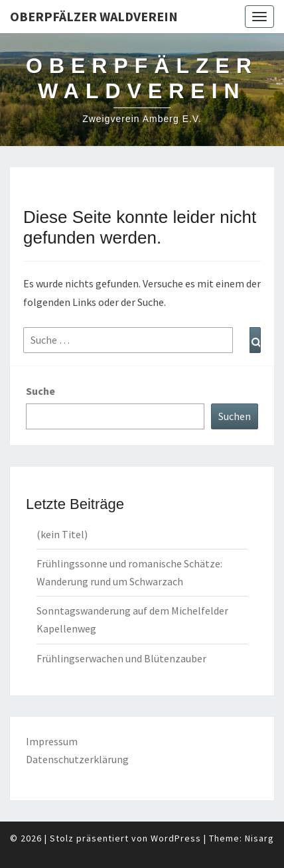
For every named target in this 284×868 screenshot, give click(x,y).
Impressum (52, 741)
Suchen (235, 416)
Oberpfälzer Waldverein (94, 16)
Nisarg (259, 838)
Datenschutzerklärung (77, 759)
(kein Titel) (62, 534)
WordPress (176, 838)
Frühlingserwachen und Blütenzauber (121, 658)
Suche (40, 391)
